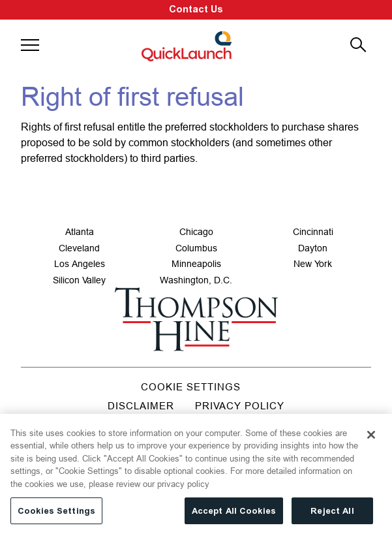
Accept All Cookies (234, 515)
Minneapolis (196, 264)
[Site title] (188, 45)
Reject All (332, 515)
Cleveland (79, 248)
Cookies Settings (56, 515)
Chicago (196, 232)
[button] (30, 45)
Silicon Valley (79, 280)
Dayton (313, 248)
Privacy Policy (240, 406)
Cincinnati (313, 232)
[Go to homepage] (196, 319)
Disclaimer (141, 406)
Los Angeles (80, 264)
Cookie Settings (191, 387)
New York (313, 264)
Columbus (196, 248)
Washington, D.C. (196, 280)
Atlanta (80, 232)
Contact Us (196, 9)
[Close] (371, 439)
